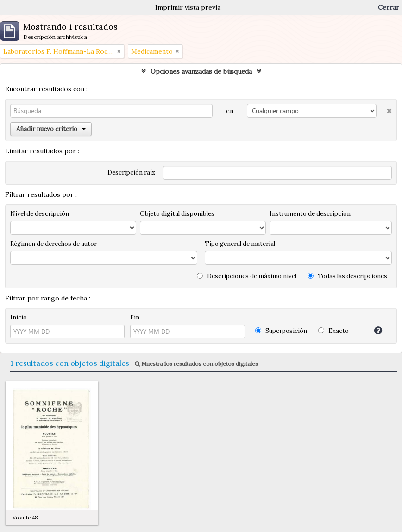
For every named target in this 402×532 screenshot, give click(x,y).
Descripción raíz (131, 172)
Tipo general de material (240, 244)
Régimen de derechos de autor (53, 244)
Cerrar (389, 7)
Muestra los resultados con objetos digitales (196, 364)
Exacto (333, 331)
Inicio (19, 317)
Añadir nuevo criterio (51, 129)
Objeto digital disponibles (177, 214)
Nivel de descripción (40, 214)
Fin (135, 317)
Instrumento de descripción (310, 214)
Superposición (281, 331)
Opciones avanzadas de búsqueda (201, 71)
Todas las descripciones (347, 276)
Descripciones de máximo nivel (247, 276)
